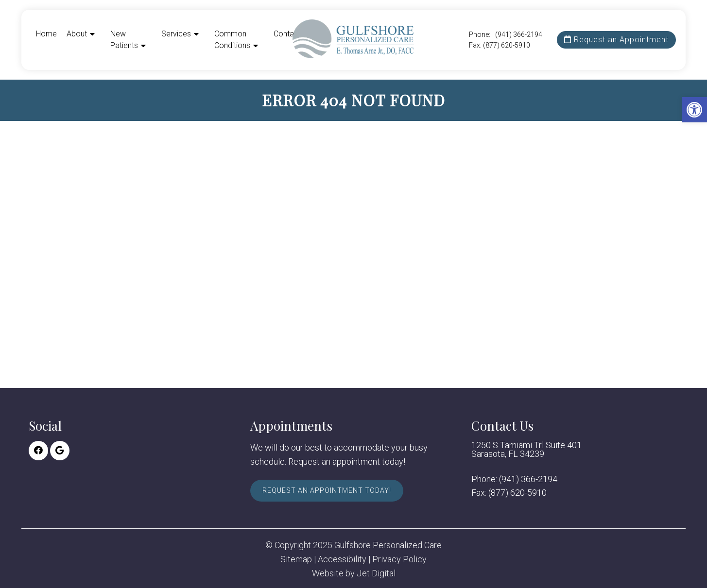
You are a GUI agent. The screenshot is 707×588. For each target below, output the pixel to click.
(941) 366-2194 (519, 34)
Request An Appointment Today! (327, 490)
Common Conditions (232, 40)
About (77, 34)
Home (46, 34)
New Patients (124, 40)
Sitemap (296, 559)
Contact (287, 34)
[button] (694, 110)
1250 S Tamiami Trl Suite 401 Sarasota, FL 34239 (526, 450)
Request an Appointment (616, 40)
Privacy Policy (399, 559)
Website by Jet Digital (354, 573)
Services (176, 34)
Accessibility (342, 559)
